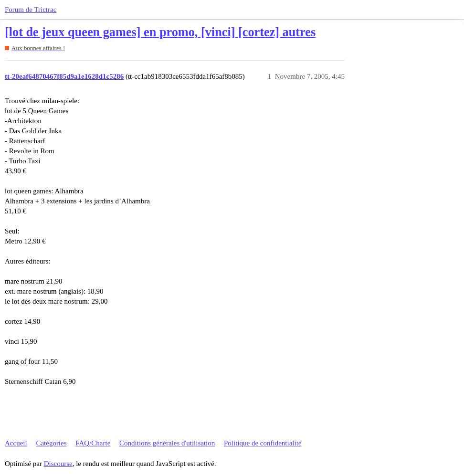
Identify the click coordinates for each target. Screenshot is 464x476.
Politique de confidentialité (263, 443)
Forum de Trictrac (31, 10)
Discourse (58, 464)
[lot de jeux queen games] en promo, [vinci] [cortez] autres (160, 32)
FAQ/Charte (93, 443)
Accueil (16, 443)
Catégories (51, 443)
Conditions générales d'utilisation (167, 443)
